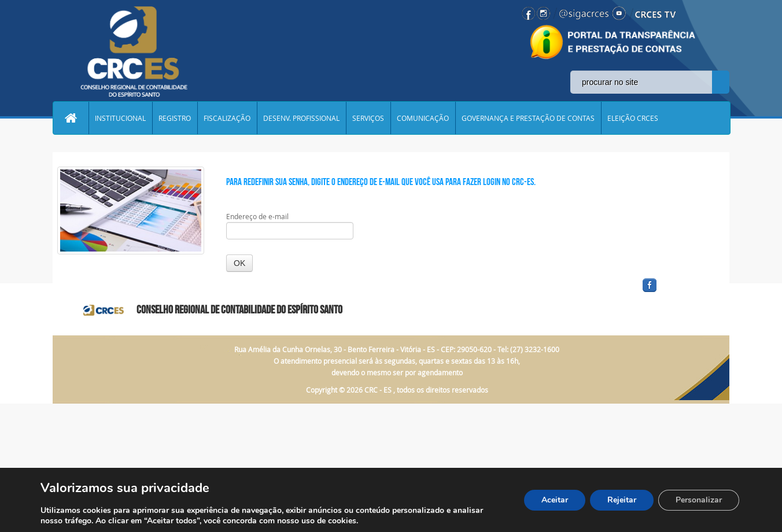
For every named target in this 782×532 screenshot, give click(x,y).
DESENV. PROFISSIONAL (301, 118)
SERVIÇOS (368, 118)
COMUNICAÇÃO (423, 118)
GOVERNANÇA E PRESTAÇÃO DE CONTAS (528, 118)
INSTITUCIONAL (120, 118)
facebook (677, 292)
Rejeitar (622, 500)
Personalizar (699, 500)
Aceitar (555, 500)
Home (71, 118)
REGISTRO (175, 118)
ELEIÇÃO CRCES (633, 118)
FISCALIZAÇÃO (227, 118)
